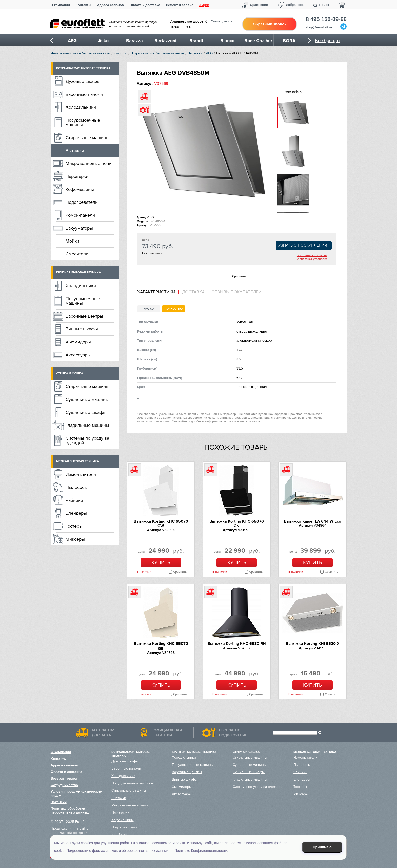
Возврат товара (64, 778)
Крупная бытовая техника (78, 273)
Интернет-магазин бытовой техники (80, 53)
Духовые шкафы (83, 81)
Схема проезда (221, 21)
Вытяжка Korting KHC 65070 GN (237, 524)
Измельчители (81, 474)
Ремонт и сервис (180, 5)
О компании (60, 5)
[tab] (158, 292)
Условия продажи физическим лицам (76, 793)
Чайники (74, 500)
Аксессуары (78, 355)
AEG (209, 53)
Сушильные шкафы (86, 412)
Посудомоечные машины (83, 122)
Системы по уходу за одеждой (87, 440)
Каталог (120, 53)
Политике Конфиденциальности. (201, 851)
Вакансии (59, 802)
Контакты (83, 5)
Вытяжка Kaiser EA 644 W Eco (312, 521)
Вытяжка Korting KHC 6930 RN (237, 644)
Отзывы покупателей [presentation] (236, 292)
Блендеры (76, 513)
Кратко (149, 309)
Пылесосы (77, 487)
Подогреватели (82, 202)
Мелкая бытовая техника (78, 461)
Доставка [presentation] (193, 292)
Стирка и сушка (70, 373)
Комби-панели (80, 215)
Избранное (295, 5)
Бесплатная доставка (312, 255)
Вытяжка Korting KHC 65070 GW (161, 524)
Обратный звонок (270, 24)
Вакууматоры (79, 228)
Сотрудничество (64, 785)
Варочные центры (84, 316)
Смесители (77, 254)
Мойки (72, 241)
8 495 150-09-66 (326, 19)
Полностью (174, 309)
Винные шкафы (82, 329)
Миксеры (75, 539)
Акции (204, 5)
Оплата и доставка (145, 5)
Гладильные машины (87, 425)
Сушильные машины (87, 399)
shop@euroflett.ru (319, 27)
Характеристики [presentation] (156, 292)
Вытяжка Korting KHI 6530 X (313, 644)
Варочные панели (84, 94)
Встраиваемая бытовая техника (157, 53)
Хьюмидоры (78, 342)
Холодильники (81, 107)
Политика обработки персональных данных (70, 810)
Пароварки (77, 176)
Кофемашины (80, 189)
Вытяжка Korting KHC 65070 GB (161, 646)
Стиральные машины (87, 138)
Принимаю (322, 847)
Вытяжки (195, 53)
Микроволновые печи (89, 163)
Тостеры (74, 526)
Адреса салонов (110, 5)
